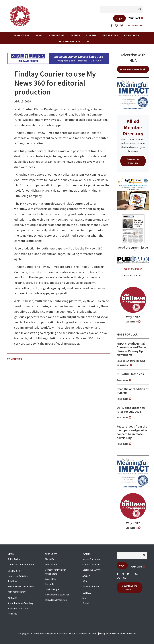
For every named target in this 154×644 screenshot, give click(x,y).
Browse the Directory (133, 161)
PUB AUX (91, 35)
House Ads (50, 584)
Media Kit (12, 614)
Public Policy (14, 559)
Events (75, 35)
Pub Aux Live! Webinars (56, 600)
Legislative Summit (92, 570)
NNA (85, 581)
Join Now (12, 581)
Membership (57, 35)
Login (119, 18)
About (91, 41)
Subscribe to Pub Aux (18, 608)
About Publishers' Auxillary (20, 603)
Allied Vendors (52, 564)
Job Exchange (52, 589)
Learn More (133, 322)
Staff (85, 598)
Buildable (132, 633)
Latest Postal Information (21, 564)
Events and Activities (18, 576)
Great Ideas (110, 35)
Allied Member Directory (133, 127)
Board (86, 603)
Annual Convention (92, 559)
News (39, 35)
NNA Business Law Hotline (21, 586)
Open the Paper (133, 269)
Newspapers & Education (57, 595)
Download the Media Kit (133, 69)
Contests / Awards (92, 564)
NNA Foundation (70, 41)
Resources (132, 35)
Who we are (22, 35)
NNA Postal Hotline (17, 592)
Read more (124, 380)
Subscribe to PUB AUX (133, 275)
